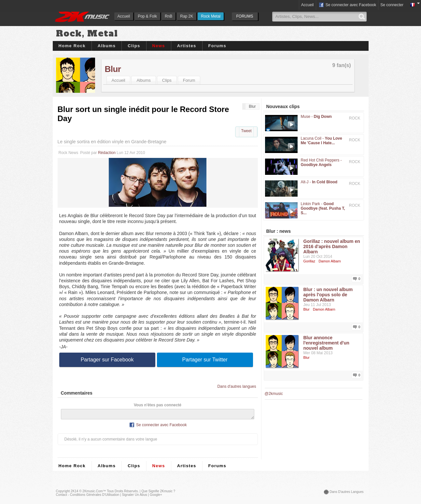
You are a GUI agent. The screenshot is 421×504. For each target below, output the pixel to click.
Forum (189, 80)
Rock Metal (211, 16)
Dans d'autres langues (237, 386)
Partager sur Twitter (205, 360)
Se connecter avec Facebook (347, 5)
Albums (107, 46)
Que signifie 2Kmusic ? (158, 493)
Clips (134, 46)
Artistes (187, 46)
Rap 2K (187, 16)
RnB (168, 16)
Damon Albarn (330, 261)
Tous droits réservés (122, 493)
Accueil (124, 16)
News (159, 46)
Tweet (246, 131)
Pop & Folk (147, 16)
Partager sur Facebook (107, 360)
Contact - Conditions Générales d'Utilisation (88, 497)
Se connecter (392, 5)
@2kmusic (274, 394)
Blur (113, 69)
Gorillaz (309, 261)
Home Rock (72, 46)
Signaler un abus (134, 497)
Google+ (156, 497)
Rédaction (107, 153)
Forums (217, 46)
